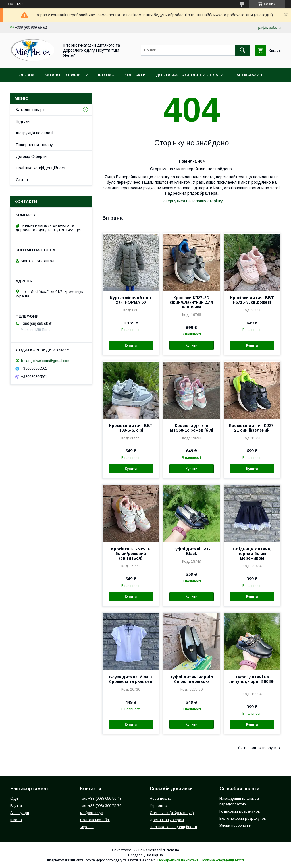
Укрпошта (158, 806)
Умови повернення (236, 825)
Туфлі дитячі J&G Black (192, 551)
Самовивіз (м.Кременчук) (172, 813)
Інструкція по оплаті (35, 133)
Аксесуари (20, 813)
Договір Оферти (31, 156)
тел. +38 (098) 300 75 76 (101, 806)
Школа (16, 820)
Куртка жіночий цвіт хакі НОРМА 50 (131, 300)
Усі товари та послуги (257, 748)
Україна (87, 827)
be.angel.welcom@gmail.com (46, 360)
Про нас (105, 75)
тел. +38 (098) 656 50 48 (101, 798)
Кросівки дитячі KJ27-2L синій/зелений (252, 428)
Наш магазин (248, 75)
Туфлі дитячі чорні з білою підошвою (192, 679)
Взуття (16, 806)
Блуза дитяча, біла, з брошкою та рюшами (131, 679)
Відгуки (23, 121)
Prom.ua (172, 850)
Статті (22, 180)
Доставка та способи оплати (190, 75)
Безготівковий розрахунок (243, 818)
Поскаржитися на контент (178, 860)
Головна (25, 75)
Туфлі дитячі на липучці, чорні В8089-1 (252, 681)
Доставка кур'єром (167, 820)
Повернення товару (34, 145)
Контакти (135, 75)
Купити (131, 345)
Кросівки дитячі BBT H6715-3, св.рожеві (252, 300)
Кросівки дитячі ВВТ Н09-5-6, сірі (131, 428)
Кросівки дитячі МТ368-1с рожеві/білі (192, 428)
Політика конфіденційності (41, 168)
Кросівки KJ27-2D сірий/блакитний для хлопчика (191, 302)
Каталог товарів (63, 75)
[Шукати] (242, 50)
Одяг (15, 798)
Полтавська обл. (95, 820)
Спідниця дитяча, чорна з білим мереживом (252, 554)
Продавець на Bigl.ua (145, 855)
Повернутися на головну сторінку (192, 201)
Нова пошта (161, 798)
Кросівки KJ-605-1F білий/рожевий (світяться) (131, 554)
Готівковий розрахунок (240, 811)
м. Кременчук (92, 813)
